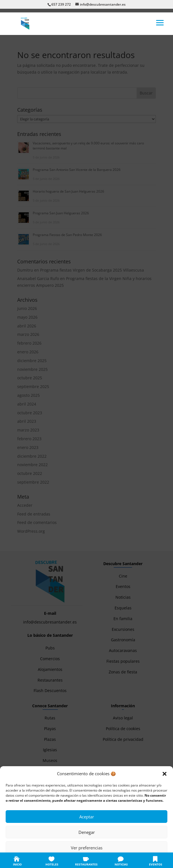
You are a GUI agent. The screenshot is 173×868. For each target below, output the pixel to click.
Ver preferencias (87, 848)
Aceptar (87, 817)
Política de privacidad (93, 860)
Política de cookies (59, 860)
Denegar (87, 832)
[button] (165, 774)
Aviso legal (121, 860)
